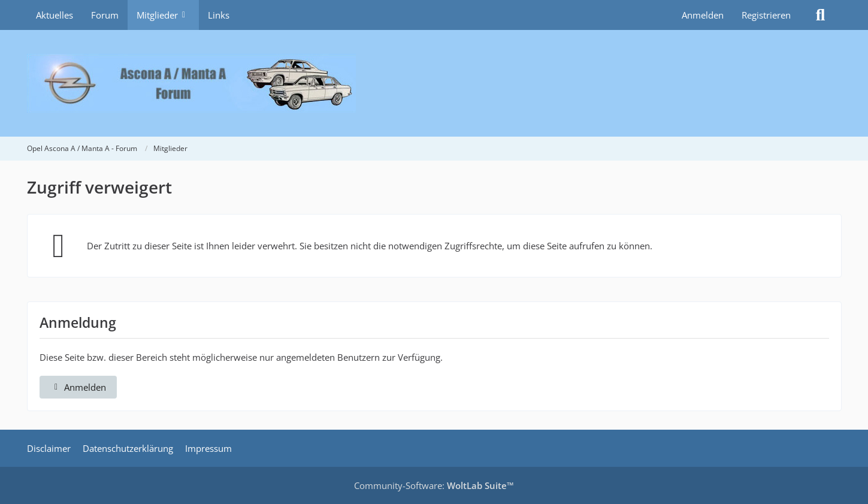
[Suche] (821, 15)
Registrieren (766, 15)
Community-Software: (434, 485)
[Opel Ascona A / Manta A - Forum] (434, 83)
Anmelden (703, 15)
